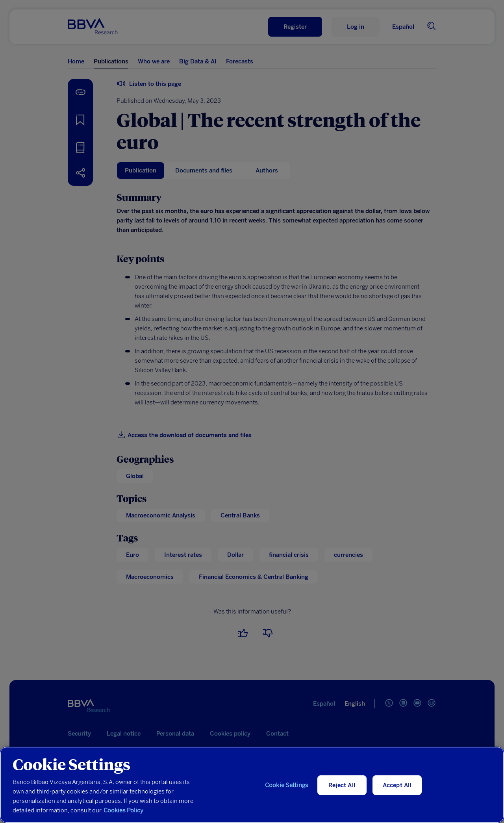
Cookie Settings (287, 785)
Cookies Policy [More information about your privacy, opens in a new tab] (123, 810)
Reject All (342, 785)
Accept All (397, 785)
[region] (252, 785)
